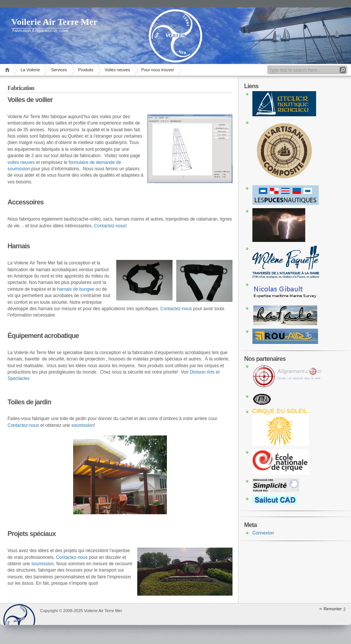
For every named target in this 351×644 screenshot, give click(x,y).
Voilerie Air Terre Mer (54, 22)
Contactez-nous (176, 309)
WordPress (19, 614)
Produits (86, 70)
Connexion (263, 533)
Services (59, 70)
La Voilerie (30, 70)
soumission (82, 425)
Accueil (8, 70)
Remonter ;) (334, 609)
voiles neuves (21, 162)
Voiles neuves (117, 70)
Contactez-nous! (110, 226)
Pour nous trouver (158, 70)
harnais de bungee (76, 289)
